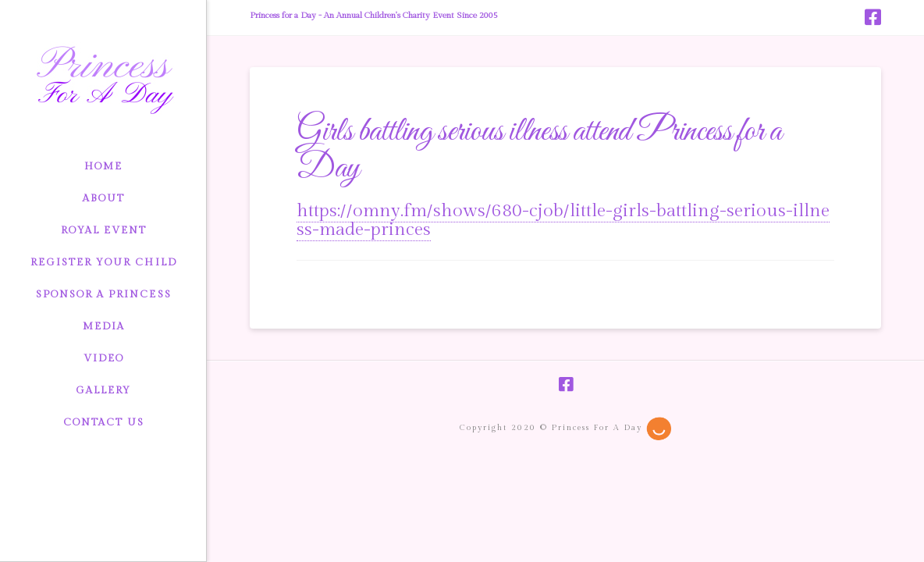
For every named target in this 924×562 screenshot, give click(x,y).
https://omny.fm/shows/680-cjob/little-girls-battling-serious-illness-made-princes (563, 220)
